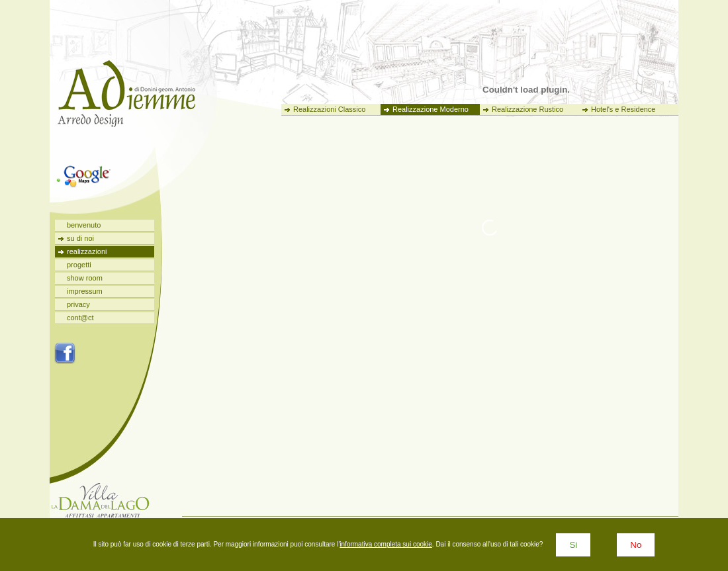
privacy (78, 304)
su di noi (80, 238)
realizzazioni (87, 251)
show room (85, 278)
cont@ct (80, 318)
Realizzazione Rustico (527, 109)
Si (573, 545)
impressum (85, 291)
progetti (79, 265)
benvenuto (84, 225)
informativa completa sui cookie (386, 544)
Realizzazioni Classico (329, 109)
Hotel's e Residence (623, 109)
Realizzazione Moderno (431, 109)
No (636, 545)
